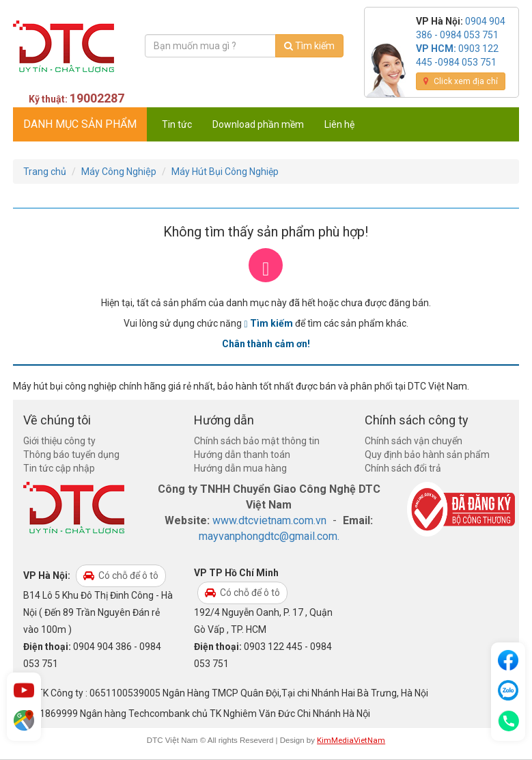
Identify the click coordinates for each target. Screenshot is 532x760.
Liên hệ (339, 124)
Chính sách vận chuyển (414, 441)
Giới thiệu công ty (59, 441)
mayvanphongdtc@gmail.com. (269, 536)
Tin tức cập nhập (59, 468)
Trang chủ (45, 172)
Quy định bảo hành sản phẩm (427, 454)
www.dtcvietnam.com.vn (269, 520)
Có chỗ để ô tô (121, 575)
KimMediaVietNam (351, 740)
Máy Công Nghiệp (119, 172)
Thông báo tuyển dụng (71, 454)
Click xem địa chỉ (461, 81)
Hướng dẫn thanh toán (242, 454)
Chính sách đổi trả (403, 468)
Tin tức (177, 124)
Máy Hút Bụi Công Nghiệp (225, 172)
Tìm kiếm (309, 46)
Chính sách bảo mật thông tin (257, 441)
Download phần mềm (258, 124)
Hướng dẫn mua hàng (240, 468)
